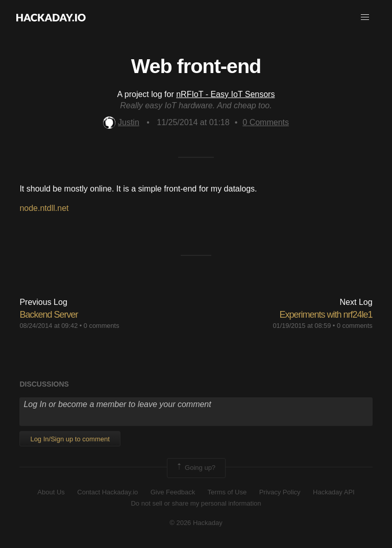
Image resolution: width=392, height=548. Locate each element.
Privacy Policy (280, 492)
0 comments (102, 326)
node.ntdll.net (44, 208)
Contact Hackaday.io (107, 492)
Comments (266, 122)
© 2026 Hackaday (196, 523)
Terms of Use (227, 492)
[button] (365, 17)
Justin (121, 122)
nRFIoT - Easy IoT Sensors (225, 94)
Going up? (195, 468)
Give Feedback (173, 492)
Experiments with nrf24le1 (326, 315)
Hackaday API (334, 492)
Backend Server (48, 315)
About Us (51, 492)
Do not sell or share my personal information (196, 503)
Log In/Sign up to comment (70, 439)
